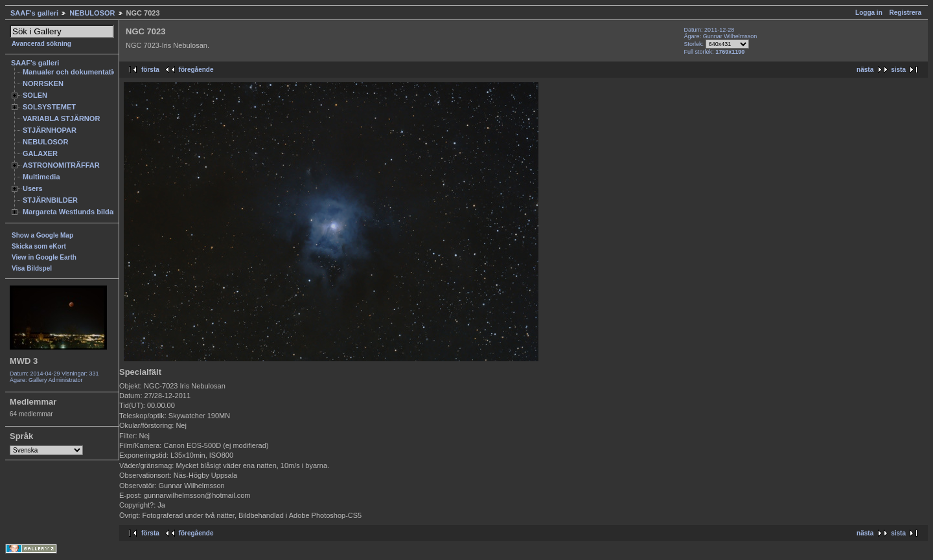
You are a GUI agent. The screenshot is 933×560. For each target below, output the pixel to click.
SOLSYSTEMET (49, 107)
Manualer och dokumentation (72, 72)
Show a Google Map (42, 235)
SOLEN (35, 95)
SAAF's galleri (34, 13)
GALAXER (40, 153)
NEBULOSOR (92, 13)
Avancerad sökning (41, 44)
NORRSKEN (43, 84)
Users (33, 188)
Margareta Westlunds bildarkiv (75, 212)
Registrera (905, 13)
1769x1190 (730, 52)
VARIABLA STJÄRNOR (61, 118)
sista (898, 70)
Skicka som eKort (39, 246)
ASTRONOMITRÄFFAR (61, 165)
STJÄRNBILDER (50, 200)
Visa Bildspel (32, 268)
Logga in (869, 13)
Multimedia (41, 177)
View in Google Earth (44, 257)
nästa (865, 70)
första (150, 70)
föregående (196, 70)
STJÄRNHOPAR (50, 130)
